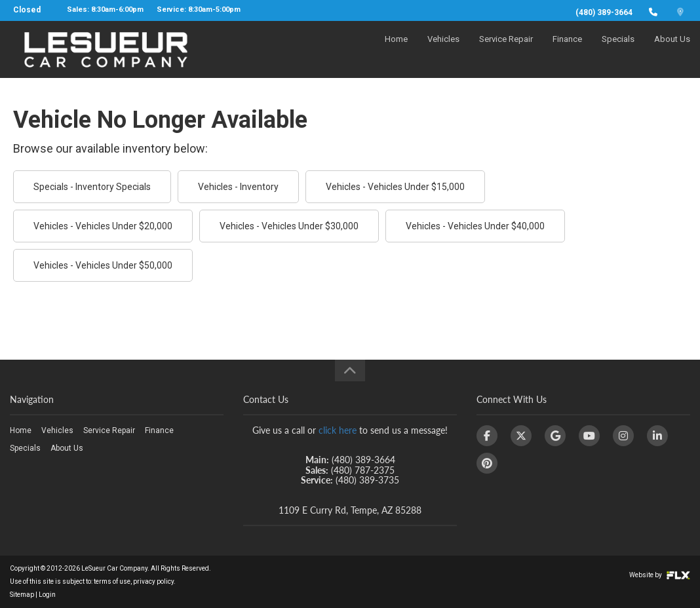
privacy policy (153, 581)
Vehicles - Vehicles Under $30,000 (289, 226)
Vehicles (443, 50)
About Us (672, 50)
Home (396, 50)
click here (338, 430)
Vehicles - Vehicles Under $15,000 (395, 187)
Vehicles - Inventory (238, 187)
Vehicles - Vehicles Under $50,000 (103, 265)
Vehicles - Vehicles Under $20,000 (103, 226)
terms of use (112, 581)
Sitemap (22, 595)
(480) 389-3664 (604, 12)
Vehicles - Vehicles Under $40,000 (475, 226)
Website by (660, 575)
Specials (618, 50)
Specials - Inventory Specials (92, 187)
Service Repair (506, 50)
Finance (567, 50)
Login (47, 595)
